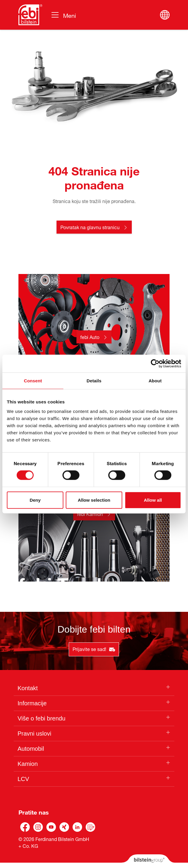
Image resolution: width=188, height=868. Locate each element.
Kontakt (28, 688)
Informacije (32, 703)
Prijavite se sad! (94, 649)
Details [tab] (94, 381)
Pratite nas (34, 811)
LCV (23, 779)
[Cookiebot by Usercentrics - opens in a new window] (155, 364)
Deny (35, 500)
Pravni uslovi (34, 734)
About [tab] (155, 381)
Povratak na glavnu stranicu (90, 227)
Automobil (31, 749)
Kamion (28, 764)
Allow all (153, 500)
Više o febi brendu (41, 718)
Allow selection (94, 500)
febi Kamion (90, 514)
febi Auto (90, 337)
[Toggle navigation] (63, 15)
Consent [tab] (33, 381)
